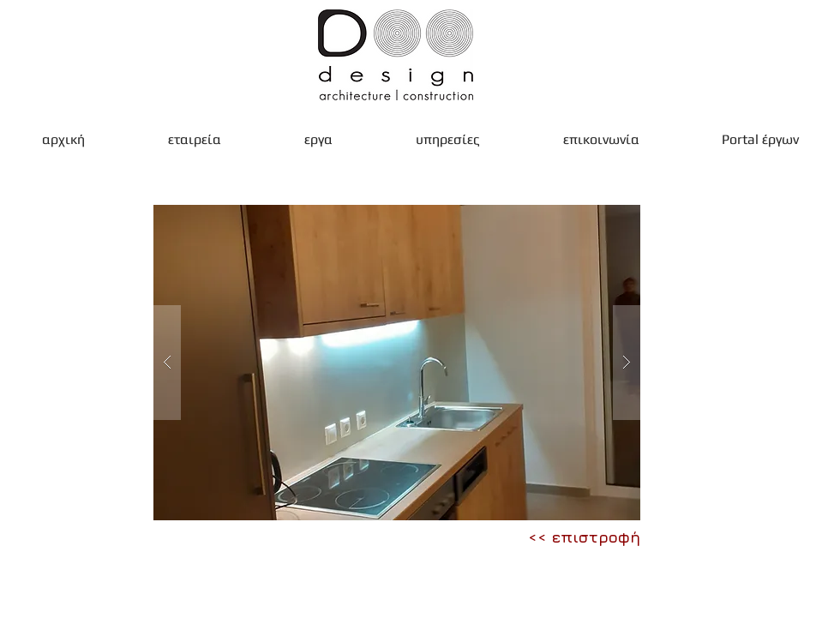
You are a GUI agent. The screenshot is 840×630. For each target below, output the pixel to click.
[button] (397, 363)
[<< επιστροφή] (584, 537)
